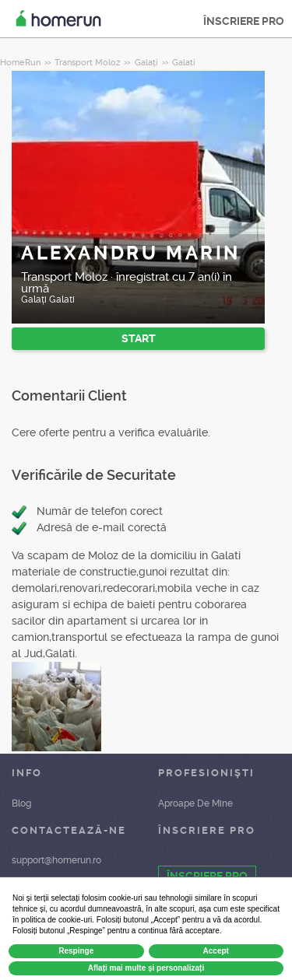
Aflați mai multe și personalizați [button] (146, 968)
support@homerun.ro (56, 860)
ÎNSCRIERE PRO (244, 21)
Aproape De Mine (195, 803)
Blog (21, 803)
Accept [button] (216, 951)
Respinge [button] (76, 951)
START (139, 338)
